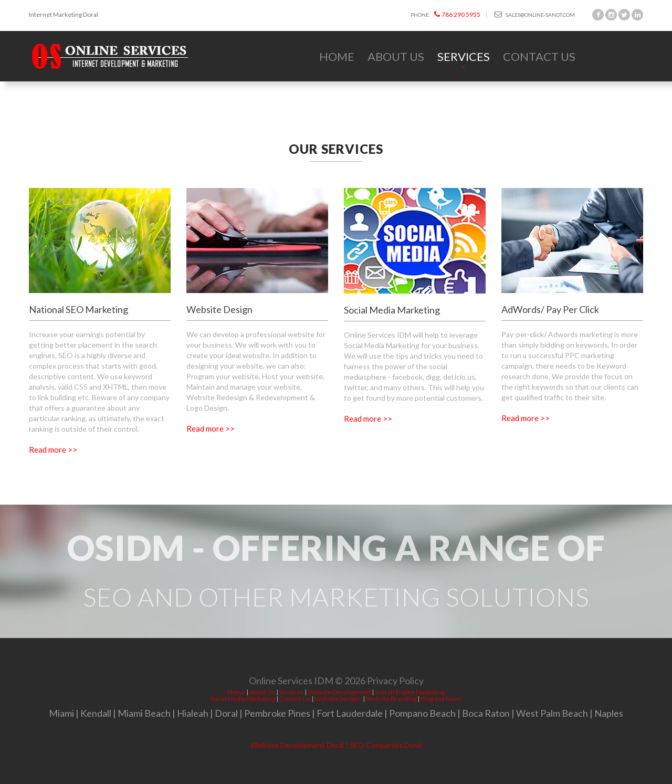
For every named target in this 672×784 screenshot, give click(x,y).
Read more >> (53, 450)
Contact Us (539, 56)
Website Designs (338, 699)
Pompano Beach (422, 713)
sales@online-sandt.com (535, 14)
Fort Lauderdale (350, 713)
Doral (226, 713)
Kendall (96, 713)
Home (337, 56)
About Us (396, 56)
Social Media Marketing (243, 699)
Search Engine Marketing (410, 692)
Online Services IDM (291, 683)
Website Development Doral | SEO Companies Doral (336, 745)
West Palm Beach (552, 713)
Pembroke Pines (277, 713)
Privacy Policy (395, 683)
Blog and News (441, 699)
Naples (609, 713)
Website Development (339, 692)
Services (464, 56)
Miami (61, 713)
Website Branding (391, 699)
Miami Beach (144, 713)
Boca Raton (486, 713)
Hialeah (193, 713)
